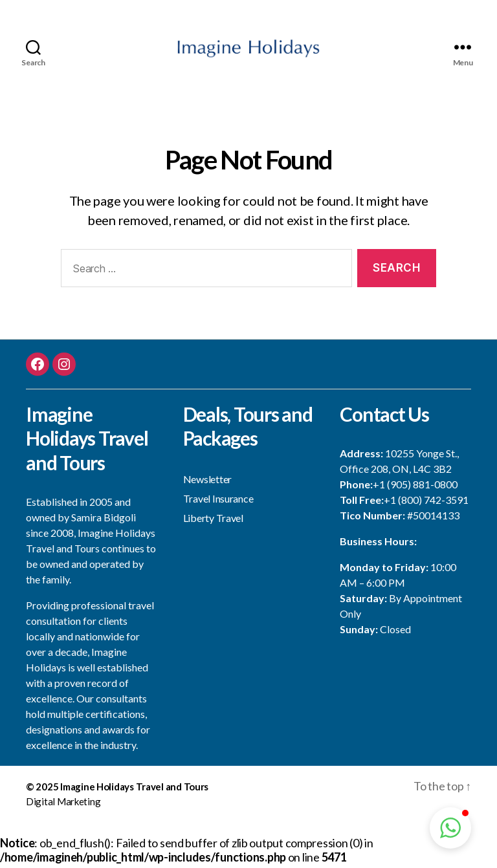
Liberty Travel (213, 521)
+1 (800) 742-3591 (426, 504)
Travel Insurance (218, 502)
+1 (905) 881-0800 (415, 488)
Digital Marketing (63, 805)
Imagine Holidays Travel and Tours (134, 790)
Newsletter (207, 482)
